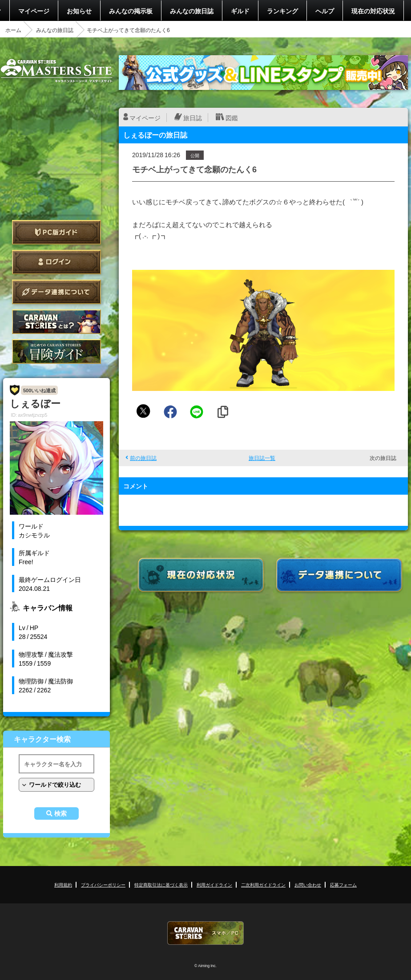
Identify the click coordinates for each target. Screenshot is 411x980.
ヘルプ (325, 11)
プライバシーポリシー (103, 884)
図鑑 (232, 118)
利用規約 (63, 884)
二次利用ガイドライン (263, 884)
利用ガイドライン (214, 884)
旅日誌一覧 (262, 458)
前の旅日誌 (143, 458)
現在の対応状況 (373, 11)
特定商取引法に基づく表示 (161, 884)
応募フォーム (343, 884)
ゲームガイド (56, 352)
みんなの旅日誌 (192, 11)
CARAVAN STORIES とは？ (56, 322)
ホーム (13, 30)
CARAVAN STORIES (205, 933)
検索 (60, 813)
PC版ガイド (56, 232)
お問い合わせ (308, 884)
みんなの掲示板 (131, 11)
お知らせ (79, 11)
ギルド (240, 11)
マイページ (34, 11)
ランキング (282, 11)
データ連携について (56, 292)
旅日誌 (193, 118)
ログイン (56, 262)
